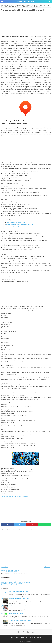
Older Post (47, 567)
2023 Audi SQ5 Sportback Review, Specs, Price (17, 223)
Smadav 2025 (12, 585)
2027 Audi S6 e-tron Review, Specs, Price (20, 621)
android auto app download (26, 582)
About (10, 638)
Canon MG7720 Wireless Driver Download (12, 584)
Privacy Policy (25, 638)
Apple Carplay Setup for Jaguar (14, 227)
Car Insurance (19, 585)
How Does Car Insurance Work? (17, 607)
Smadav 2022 (5, 585)
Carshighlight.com (26, 2)
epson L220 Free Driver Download (21, 583)
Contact (17, 638)
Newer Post (5, 567)
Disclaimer (34, 638)
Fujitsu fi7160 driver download (41, 582)
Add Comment (14, 13)
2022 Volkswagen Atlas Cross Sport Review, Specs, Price (20, 225)
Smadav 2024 (5, 582)
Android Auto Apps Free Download (18, 592)
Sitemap (41, 638)
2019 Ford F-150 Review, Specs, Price (19, 599)
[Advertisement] (26, 25)
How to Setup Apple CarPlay (16, 614)
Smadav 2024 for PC (14, 582)
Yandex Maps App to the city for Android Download (15, 497)
